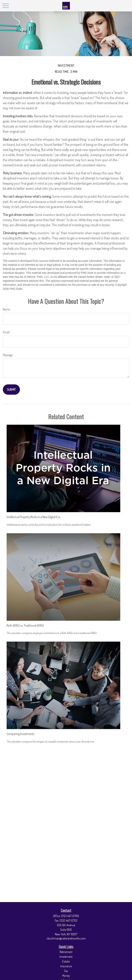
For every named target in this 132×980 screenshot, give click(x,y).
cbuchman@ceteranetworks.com (66, 938)
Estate (66, 961)
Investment (66, 957)
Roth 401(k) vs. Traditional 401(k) (25, 625)
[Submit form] (11, 390)
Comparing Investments (20, 734)
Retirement (66, 952)
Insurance (66, 966)
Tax (66, 971)
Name (6, 309)
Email (6, 332)
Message (8, 355)
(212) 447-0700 (70, 916)
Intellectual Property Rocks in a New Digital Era (33, 517)
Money (66, 976)
